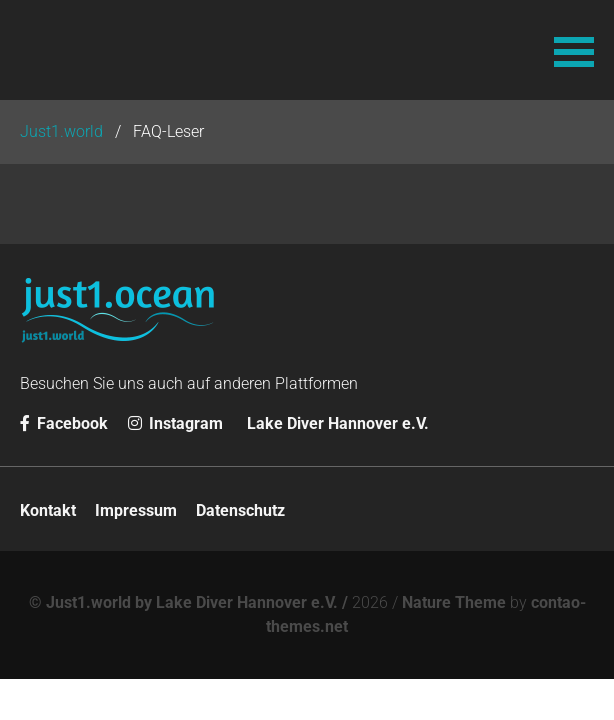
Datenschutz (240, 510)
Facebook (64, 423)
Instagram (175, 423)
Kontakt (48, 510)
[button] (574, 50)
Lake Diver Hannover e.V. (338, 423)
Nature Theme (454, 602)
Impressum (136, 510)
